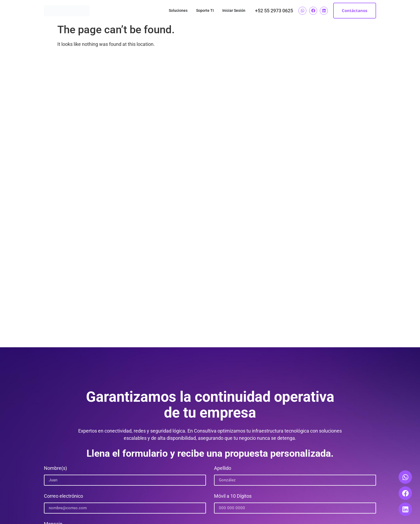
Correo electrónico (63, 496)
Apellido (223, 468)
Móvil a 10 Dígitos (233, 496)
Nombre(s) (55, 468)
